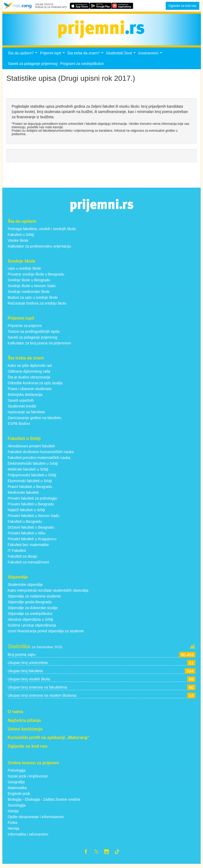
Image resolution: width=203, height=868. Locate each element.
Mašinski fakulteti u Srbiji (28, 472)
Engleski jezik (19, 796)
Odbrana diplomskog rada (29, 374)
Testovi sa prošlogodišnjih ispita (34, 334)
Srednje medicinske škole (29, 295)
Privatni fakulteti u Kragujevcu (32, 542)
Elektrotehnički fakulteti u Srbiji (33, 466)
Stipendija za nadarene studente (34, 599)
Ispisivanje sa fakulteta (26, 415)
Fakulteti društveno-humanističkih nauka (41, 455)
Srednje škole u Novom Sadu (32, 289)
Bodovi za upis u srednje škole (33, 301)
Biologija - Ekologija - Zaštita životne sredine (44, 802)
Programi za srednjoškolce (82, 67)
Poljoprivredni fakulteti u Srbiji (32, 478)
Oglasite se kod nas (183, 6)
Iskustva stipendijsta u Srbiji (30, 622)
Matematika (17, 791)
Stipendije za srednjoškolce (30, 616)
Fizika (13, 826)
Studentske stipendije (25, 587)
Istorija (13, 814)
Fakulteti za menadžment (28, 565)
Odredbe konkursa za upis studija (35, 386)
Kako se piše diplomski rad (30, 368)
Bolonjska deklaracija (25, 397)
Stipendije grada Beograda (30, 605)
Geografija (16, 785)
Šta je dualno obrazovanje (29, 380)
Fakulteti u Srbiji (21, 238)
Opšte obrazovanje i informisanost (36, 820)
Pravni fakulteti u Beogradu (30, 490)
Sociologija (17, 808)
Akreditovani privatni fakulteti (31, 449)
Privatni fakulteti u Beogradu (31, 507)
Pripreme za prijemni (25, 329)
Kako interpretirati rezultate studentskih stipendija (48, 593)
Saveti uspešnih (21, 403)
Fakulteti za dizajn (22, 559)
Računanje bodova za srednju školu (37, 306)
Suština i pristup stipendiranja (32, 628)
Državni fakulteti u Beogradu (31, 530)
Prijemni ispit (53, 57)
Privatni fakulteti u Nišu (26, 536)
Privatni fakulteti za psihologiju (33, 501)
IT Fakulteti (17, 553)
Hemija (13, 831)
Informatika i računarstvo (28, 837)
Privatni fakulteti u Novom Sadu (33, 519)
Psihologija (17, 773)
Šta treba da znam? (86, 57)
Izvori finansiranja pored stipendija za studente (46, 634)
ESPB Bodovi (19, 426)
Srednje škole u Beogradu (29, 283)
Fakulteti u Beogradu (25, 524)
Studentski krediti (22, 409)
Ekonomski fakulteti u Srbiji (30, 484)
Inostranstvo (151, 57)
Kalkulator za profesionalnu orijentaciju (39, 249)
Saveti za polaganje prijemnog (33, 67)
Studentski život (121, 57)
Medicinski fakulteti (23, 495)
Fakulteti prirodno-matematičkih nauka (39, 461)
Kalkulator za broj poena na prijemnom (39, 346)
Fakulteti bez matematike (28, 548)
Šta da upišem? (23, 57)
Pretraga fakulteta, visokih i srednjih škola (42, 232)
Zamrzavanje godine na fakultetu (34, 421)
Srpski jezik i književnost (28, 779)
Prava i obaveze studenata (30, 392)
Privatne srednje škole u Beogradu (36, 277)
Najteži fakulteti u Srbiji (26, 513)
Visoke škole (18, 243)
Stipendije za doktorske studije (33, 611)
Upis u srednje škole (24, 272)
